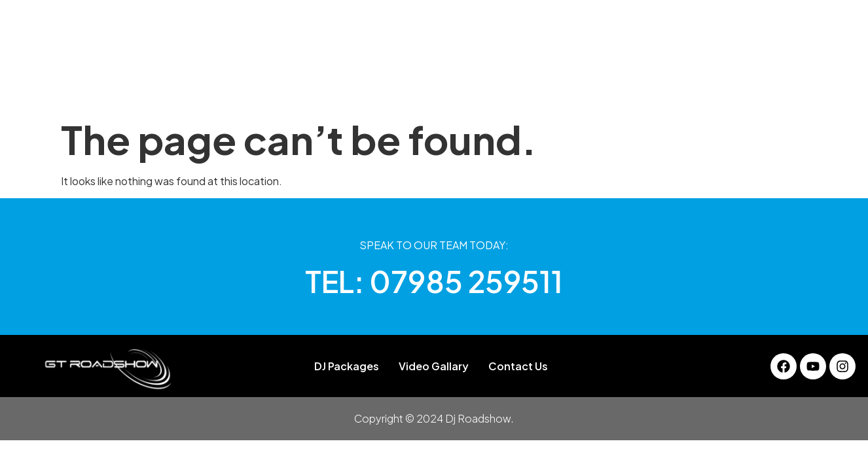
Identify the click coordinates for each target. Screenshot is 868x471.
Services (479, 88)
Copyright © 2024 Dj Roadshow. (434, 418)
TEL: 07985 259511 (434, 281)
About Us (272, 88)
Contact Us (641, 88)
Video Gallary (556, 88)
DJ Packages (348, 88)
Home (213, 88)
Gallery (419, 88)
